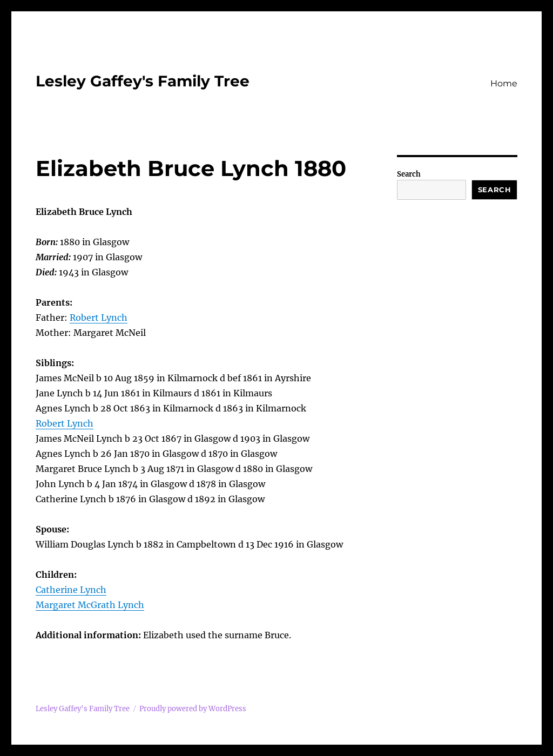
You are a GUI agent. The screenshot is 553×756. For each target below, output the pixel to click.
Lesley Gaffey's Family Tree (143, 81)
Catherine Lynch (71, 590)
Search (409, 174)
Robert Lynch (99, 318)
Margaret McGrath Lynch (90, 605)
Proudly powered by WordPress (193, 709)
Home (504, 83)
